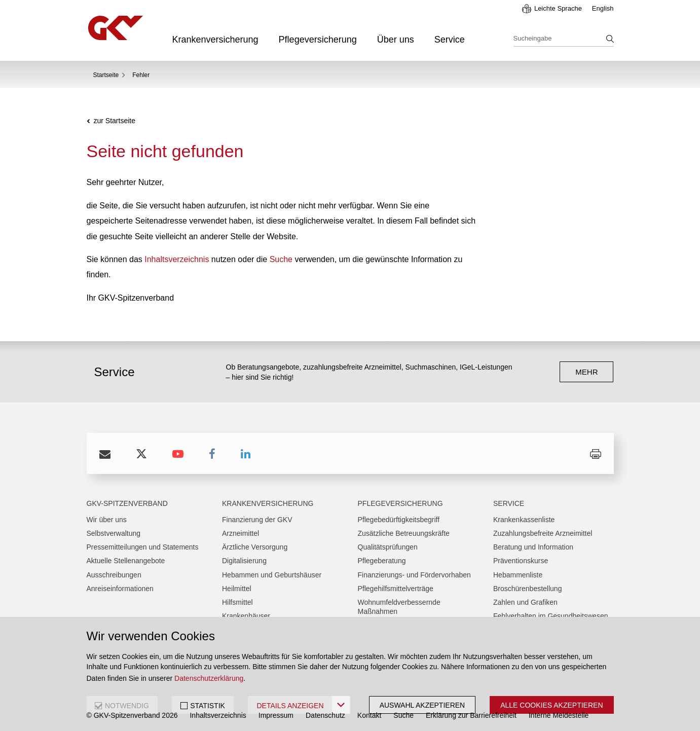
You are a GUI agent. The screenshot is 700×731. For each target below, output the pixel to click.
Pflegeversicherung (318, 40)
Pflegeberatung (382, 561)
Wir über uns (107, 520)
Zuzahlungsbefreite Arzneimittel (543, 533)
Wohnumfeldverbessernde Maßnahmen (399, 607)
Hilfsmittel (237, 602)
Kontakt (369, 715)
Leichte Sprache (558, 8)
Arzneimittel (241, 533)
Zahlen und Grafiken (525, 602)
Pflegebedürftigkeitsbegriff (399, 520)
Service (450, 40)
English (603, 8)
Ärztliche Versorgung (255, 547)
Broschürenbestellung (527, 589)
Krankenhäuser (246, 616)
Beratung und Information (533, 547)
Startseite (106, 75)
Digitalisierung (244, 561)
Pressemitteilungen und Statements (143, 547)
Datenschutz (325, 715)
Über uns (396, 40)
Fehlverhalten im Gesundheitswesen (550, 616)
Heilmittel (237, 589)
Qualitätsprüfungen (388, 547)
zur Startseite (115, 121)
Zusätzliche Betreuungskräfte (404, 533)
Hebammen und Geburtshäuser (272, 575)
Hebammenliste (518, 575)
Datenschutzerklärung (209, 678)
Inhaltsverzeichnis (177, 259)
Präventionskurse (521, 561)
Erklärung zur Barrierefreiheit (471, 715)
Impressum (276, 715)
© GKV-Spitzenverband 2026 (132, 715)
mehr (586, 372)
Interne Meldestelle (559, 715)
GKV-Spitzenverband (127, 503)
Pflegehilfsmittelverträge (396, 589)
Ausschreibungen (114, 575)
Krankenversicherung (215, 40)
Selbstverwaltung (114, 533)
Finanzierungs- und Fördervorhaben (414, 575)
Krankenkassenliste (524, 520)
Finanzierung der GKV (257, 520)
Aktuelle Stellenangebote (126, 561)
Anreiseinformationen (120, 589)
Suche (281, 259)
